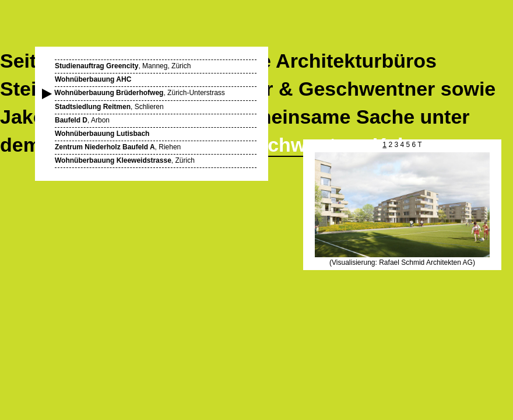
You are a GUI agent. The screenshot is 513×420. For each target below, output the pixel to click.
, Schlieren (109, 107)
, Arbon (82, 120)
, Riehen (118, 147)
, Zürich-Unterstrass (140, 93)
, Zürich (125, 160)
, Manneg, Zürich (123, 66)
